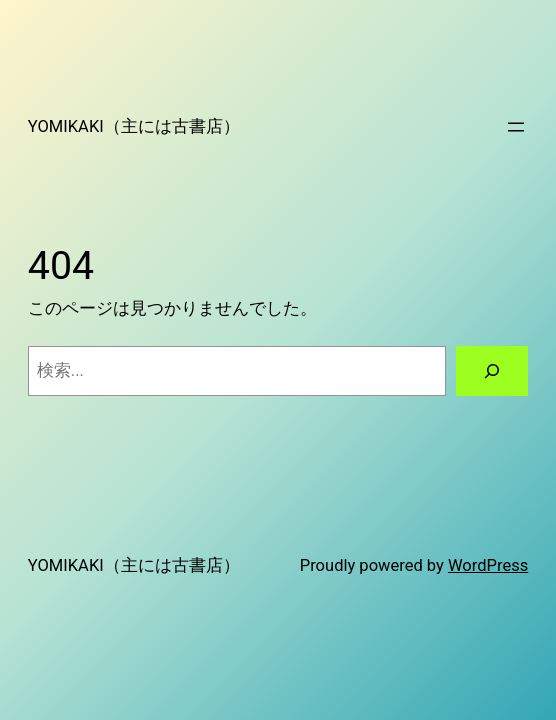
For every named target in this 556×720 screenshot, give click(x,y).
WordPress (488, 565)
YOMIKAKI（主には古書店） (134, 126)
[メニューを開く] (516, 127)
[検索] (492, 371)
